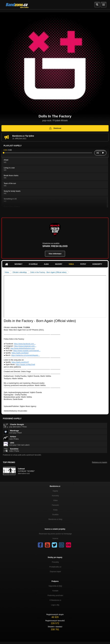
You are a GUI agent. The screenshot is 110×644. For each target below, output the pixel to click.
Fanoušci (55, 505)
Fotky (83, 264)
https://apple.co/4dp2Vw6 (25, 365)
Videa (71, 264)
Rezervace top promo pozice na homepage (55, 534)
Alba (46, 264)
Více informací (55, 254)
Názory (59, 264)
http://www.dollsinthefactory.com (23, 348)
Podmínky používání (55, 595)
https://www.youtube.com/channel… (27, 351)
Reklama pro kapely (100, 462)
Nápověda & (55, 586)
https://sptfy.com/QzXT (20, 362)
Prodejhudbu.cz (55, 567)
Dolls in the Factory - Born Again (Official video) (48, 272)
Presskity (55, 562)
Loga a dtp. (55, 605)
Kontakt (55, 591)
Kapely (55, 491)
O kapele (33, 264)
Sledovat (55, 128)
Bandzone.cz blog (55, 519)
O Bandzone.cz (55, 600)
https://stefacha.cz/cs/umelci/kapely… (25, 355)
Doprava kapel (55, 572)
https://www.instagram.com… (25, 346)
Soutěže (55, 515)
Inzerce (55, 538)
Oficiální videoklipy (20, 272)
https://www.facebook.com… (25, 344)
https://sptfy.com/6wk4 (20, 353)
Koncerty (97, 264)
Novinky (19, 264)
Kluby (55, 510)
